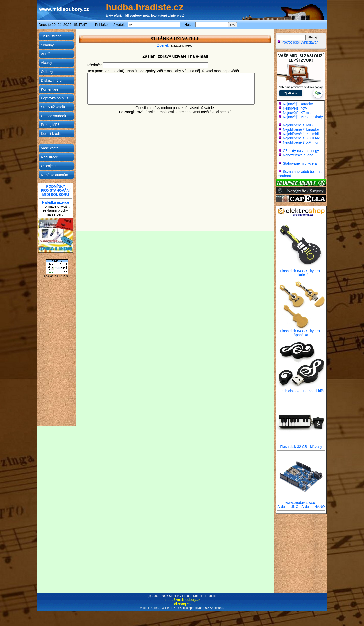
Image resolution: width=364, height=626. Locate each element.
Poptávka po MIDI (55, 98)
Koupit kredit (51, 134)
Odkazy (47, 72)
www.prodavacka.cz (301, 501)
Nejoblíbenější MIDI (298, 125)
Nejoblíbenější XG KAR (301, 138)
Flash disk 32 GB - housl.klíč (301, 389)
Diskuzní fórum (53, 80)
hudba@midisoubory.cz (182, 600)
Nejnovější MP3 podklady (303, 117)
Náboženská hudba (298, 155)
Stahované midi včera (300, 163)
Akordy (47, 63)
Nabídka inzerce (56, 202)
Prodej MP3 (50, 125)
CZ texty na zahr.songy (301, 151)
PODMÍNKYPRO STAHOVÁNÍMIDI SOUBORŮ (56, 190)
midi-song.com (182, 604)
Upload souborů (53, 116)
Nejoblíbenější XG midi (301, 134)
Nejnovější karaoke (298, 104)
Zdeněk (163, 45)
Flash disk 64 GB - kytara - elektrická (301, 271)
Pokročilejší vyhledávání (298, 42)
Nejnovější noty (295, 108)
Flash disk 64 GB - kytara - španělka (301, 331)
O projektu (49, 166)
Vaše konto (50, 148)
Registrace (49, 157)
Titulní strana (51, 36)
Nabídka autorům (54, 175)
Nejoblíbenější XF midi (301, 142)
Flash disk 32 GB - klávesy (301, 445)
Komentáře (50, 89)
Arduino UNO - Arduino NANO (301, 507)
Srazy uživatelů (53, 107)
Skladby (47, 45)
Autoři (46, 54)
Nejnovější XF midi (298, 113)
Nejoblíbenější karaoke (301, 129)
